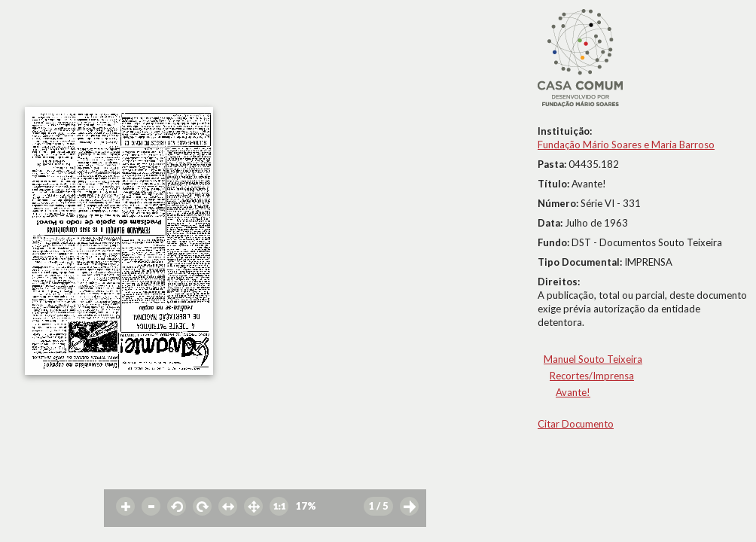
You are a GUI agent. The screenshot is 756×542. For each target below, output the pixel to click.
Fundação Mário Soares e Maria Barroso (626, 145)
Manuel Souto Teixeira (593, 359)
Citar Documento (576, 424)
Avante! (573, 392)
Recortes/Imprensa (592, 376)
